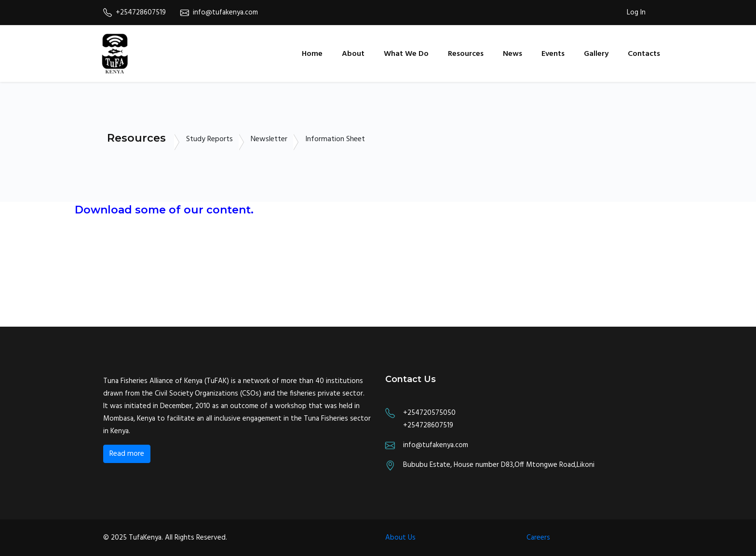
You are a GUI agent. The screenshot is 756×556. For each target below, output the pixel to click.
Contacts (644, 54)
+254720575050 (429, 413)
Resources (466, 54)
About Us (400, 538)
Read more (127, 454)
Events (553, 54)
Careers (538, 538)
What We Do (406, 54)
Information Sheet (335, 139)
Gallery (596, 54)
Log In (636, 13)
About (353, 54)
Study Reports (209, 139)
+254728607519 (135, 13)
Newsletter (269, 139)
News (513, 54)
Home (312, 54)
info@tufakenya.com (219, 13)
